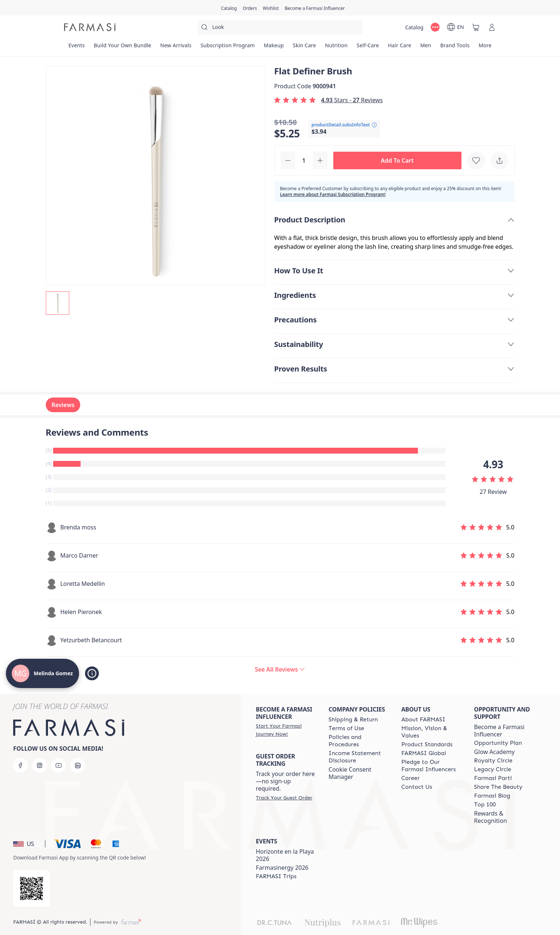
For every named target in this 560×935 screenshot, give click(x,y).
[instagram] (40, 765)
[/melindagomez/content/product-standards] (427, 744)
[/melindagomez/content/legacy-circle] (492, 769)
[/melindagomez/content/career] (411, 778)
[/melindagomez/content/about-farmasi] (423, 720)
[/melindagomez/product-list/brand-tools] (455, 48)
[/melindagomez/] (90, 27)
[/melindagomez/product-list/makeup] (274, 48)
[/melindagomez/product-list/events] (77, 48)
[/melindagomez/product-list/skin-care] (304, 48)
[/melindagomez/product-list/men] (426, 48)
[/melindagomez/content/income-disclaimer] (358, 757)
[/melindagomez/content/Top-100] (485, 805)
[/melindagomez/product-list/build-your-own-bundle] (123, 48)
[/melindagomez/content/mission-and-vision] (431, 732)
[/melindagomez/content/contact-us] (417, 787)
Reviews (63, 405)
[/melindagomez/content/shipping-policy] (353, 720)
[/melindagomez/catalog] (229, 8)
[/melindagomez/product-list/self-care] (368, 48)
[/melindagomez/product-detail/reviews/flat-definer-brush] (280, 669)
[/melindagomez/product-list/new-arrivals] (176, 48)
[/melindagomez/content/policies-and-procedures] (358, 741)
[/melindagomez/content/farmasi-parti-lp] (493, 778)
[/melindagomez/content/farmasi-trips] (276, 876)
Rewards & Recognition (490, 817)
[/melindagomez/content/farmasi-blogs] (492, 796)
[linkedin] (78, 765)
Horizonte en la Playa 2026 (285, 855)
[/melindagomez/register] (250, 8)
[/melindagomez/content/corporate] (424, 753)
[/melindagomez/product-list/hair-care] (400, 48)
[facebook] (21, 765)
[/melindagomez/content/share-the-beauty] (498, 787)
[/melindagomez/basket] (476, 27)
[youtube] (59, 765)
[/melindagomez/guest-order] (284, 798)
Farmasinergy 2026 (282, 868)
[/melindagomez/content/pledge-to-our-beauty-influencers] (431, 766)
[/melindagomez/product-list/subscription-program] (228, 48)
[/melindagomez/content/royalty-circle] (493, 761)
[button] (397, 160)
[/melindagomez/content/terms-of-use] (346, 728)
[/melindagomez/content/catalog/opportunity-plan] (498, 743)
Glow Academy (494, 752)
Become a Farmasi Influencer (499, 731)
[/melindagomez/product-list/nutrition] (336, 48)
